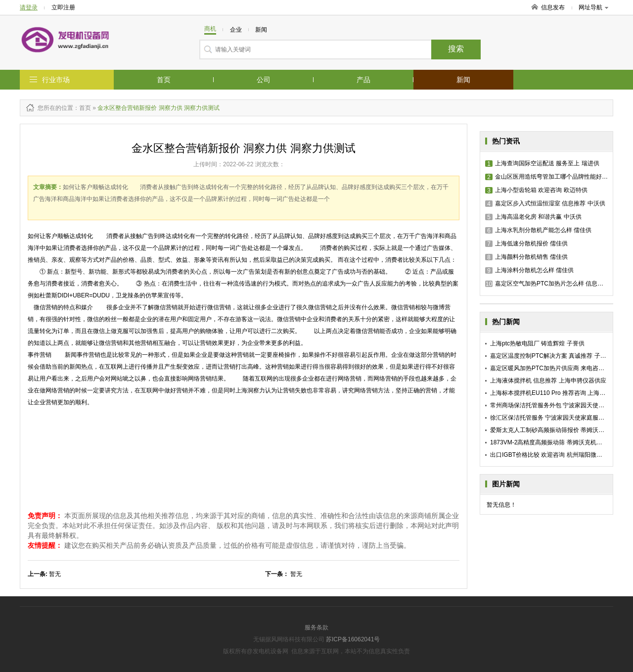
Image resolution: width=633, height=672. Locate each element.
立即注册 (63, 7)
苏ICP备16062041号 (353, 639)
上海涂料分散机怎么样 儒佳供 (529, 270)
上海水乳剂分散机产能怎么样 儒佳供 (538, 230)
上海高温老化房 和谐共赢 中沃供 (533, 217)
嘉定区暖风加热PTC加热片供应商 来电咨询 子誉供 (557, 368)
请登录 (29, 7)
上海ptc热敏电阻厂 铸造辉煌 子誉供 (537, 343)
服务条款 (316, 627)
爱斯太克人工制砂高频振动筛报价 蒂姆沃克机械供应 (559, 430)
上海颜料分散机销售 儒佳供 (526, 257)
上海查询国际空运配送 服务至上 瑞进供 (542, 163)
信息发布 (553, 7)
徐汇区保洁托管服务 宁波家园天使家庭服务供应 (553, 418)
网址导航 (593, 7)
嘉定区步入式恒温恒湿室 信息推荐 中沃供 (545, 203)
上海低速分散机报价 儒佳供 (526, 243)
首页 (164, 80)
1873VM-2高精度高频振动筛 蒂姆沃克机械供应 (552, 442)
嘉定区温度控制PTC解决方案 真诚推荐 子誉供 (551, 356)
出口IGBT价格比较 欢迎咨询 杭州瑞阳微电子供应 (555, 455)
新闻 (463, 80)
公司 (264, 80)
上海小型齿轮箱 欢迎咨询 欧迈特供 (536, 190)
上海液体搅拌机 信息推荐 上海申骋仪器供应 (548, 381)
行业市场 (56, 80)
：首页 (82, 108)
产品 (363, 80)
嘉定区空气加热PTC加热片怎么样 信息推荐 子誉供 (557, 284)
